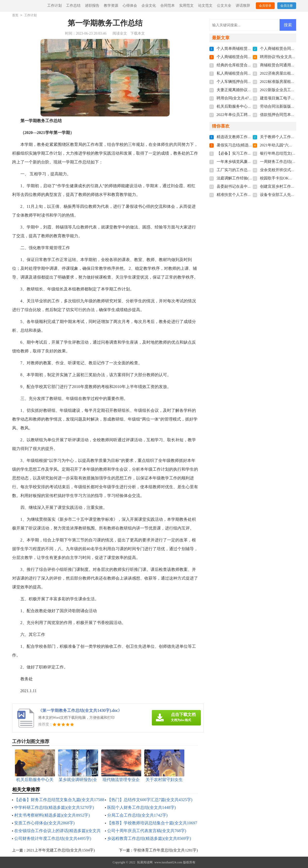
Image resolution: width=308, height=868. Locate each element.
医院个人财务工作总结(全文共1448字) (142, 807)
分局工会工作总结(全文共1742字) (137, 815)
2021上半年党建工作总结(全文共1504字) (61, 850)
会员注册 (287, 6)
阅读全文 (120, 33)
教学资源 (111, 6)
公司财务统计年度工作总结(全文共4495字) (53, 838)
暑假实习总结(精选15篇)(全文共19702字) (251, 145)
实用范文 (186, 6)
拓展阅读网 (145, 862)
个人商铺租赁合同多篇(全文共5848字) (249, 57)
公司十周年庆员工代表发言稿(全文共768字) (147, 831)
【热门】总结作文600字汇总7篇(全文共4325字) (150, 800)
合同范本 (168, 6)
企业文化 (149, 6)
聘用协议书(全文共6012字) (283, 57)
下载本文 (138, 33)
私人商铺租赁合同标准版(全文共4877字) (251, 73)
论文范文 (205, 6)
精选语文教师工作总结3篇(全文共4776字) (252, 137)
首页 (15, 15)
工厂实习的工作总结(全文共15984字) (248, 170)
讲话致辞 (243, 6)
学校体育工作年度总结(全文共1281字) (166, 850)
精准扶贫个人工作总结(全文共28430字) (250, 195)
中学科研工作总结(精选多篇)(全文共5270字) (54, 807)
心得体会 (130, 6)
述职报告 (92, 6)
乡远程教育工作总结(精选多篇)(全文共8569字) (149, 838)
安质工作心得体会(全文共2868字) (45, 823)
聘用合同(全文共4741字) (237, 98)
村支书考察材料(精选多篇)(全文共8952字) (52, 815)
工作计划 (54, 6)
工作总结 (73, 6)
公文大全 (224, 6)
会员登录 (265, 6)
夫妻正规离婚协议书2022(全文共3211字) (251, 90)
